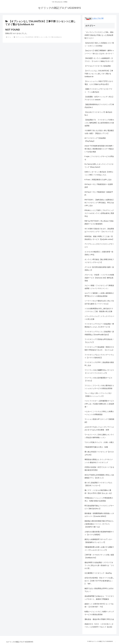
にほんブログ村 (94, 18)
